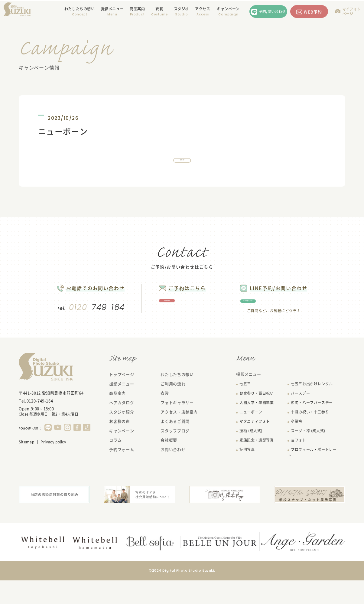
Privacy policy (53, 466)
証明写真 (247, 474)
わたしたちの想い (80, 9)
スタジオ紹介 (122, 436)
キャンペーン (228, 9)
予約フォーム (122, 474)
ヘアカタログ (122, 427)
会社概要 (169, 464)
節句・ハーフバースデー (312, 427)
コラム (115, 464)
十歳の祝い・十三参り (310, 436)
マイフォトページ (351, 11)
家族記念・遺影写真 (257, 465)
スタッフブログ (175, 455)
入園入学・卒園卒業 (257, 427)
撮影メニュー (122, 408)
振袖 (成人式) (251, 455)
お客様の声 (119, 446)
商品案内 (137, 9)
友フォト (298, 465)
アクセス (203, 9)
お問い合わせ (173, 474)
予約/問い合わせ (272, 11)
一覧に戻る (182, 167)
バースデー (300, 418)
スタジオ (181, 9)
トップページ (122, 399)
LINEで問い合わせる (286, 320)
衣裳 (159, 9)
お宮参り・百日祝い (257, 418)
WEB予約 (313, 12)
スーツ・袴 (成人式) (308, 455)
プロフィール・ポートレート (312, 477)
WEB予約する (180, 319)
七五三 (245, 408)
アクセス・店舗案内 (179, 436)
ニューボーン (251, 436)
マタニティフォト (255, 446)
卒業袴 (297, 446)
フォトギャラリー (177, 427)
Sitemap (26, 466)
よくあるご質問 (175, 446)
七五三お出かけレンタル (312, 408)
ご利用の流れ (173, 408)
